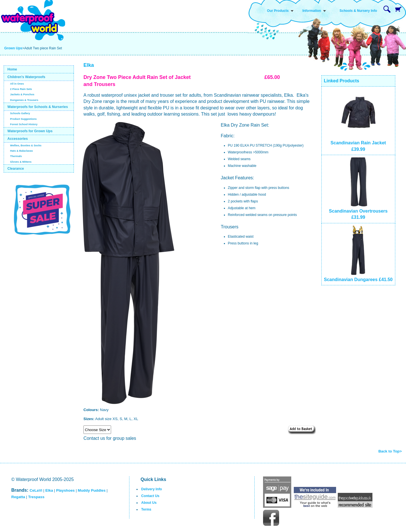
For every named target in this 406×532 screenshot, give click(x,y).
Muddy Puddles (92, 490)
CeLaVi (36, 490)
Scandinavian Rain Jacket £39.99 (358, 143)
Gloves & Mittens (21, 162)
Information (312, 11)
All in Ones (17, 84)
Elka (49, 490)
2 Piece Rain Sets (21, 89)
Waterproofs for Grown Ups (30, 131)
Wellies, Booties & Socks (26, 145)
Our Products (278, 11)
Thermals (16, 156)
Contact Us (150, 496)
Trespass (36, 497)
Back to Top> (390, 451)
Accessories (17, 139)
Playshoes (65, 490)
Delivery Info (152, 489)
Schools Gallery (20, 113)
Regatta (18, 497)
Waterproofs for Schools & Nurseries (37, 107)
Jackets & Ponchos (22, 94)
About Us (149, 503)
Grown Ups (13, 48)
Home (12, 69)
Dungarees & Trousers (24, 100)
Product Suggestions (23, 119)
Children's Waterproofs (26, 77)
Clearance (16, 169)
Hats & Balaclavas (22, 151)
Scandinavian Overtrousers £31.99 (358, 211)
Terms (146, 509)
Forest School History (24, 124)
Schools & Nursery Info (358, 11)
